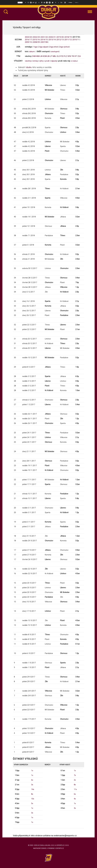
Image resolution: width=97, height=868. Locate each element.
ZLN (79, 56)
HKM (38, 56)
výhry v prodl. (44, 61)
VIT (76, 56)
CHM (34, 56)
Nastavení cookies (40, 848)
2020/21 (52, 37)
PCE (62, 56)
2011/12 (68, 40)
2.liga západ (43, 47)
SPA (69, 56)
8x (32, 794)
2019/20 (60, 37)
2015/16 (36, 40)
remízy (35, 61)
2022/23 (36, 37)
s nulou (74, 61)
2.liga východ (64, 47)
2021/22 (44, 37)
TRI (73, 56)
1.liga (35, 47)
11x (75, 789)
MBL (54, 56)
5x (32, 803)
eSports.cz (60, 848)
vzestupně (55, 52)
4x (75, 799)
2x (75, 780)
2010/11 (76, 40)
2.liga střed (53, 47)
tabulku (29, 67)
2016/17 (28, 40)
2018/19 (68, 37)
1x (32, 771)
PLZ (66, 56)
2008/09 (36, 42)
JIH (41, 56)
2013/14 (52, 40)
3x (32, 785)
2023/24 (28, 37)
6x (32, 780)
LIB (48, 56)
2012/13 (60, 40)
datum (32, 52)
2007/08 (44, 42)
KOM (45, 56)
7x (75, 775)
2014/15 (44, 40)
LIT (51, 56)
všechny (28, 61)
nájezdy (54, 61)
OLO (58, 56)
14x (33, 789)
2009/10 (28, 42)
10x (33, 799)
